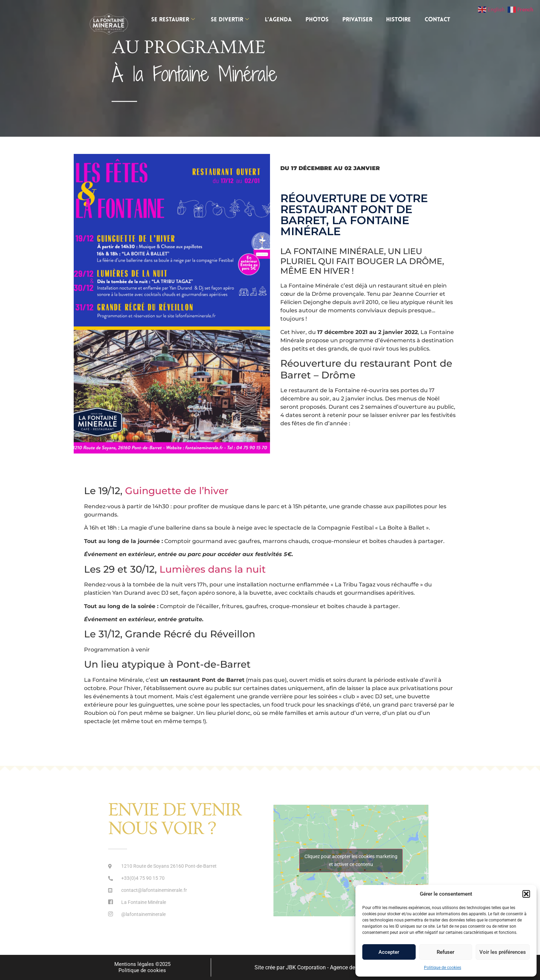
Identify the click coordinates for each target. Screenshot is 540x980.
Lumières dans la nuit (213, 569)
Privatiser (357, 20)
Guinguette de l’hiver (178, 491)
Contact (437, 20)
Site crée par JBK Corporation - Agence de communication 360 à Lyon (339, 967)
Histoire (398, 20)
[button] (526, 894)
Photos (317, 20)
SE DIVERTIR (230, 20)
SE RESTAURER (173, 20)
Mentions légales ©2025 (142, 964)
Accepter (389, 952)
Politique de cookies (443, 968)
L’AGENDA (278, 20)
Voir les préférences (503, 952)
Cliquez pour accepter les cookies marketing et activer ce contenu (351, 860)
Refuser (445, 952)
